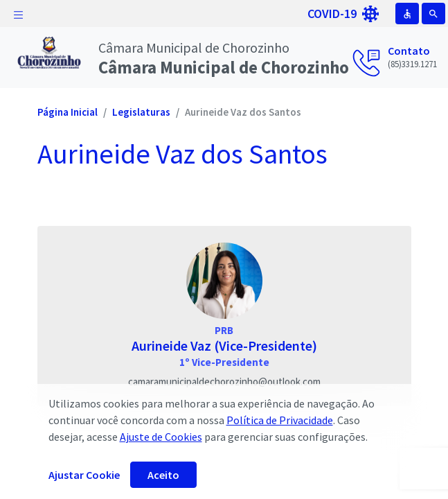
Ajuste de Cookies (161, 437)
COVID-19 (343, 14)
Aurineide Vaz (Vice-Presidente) (224, 345)
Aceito (163, 475)
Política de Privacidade (280, 420)
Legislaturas (141, 112)
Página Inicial (68, 112)
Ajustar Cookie (84, 475)
